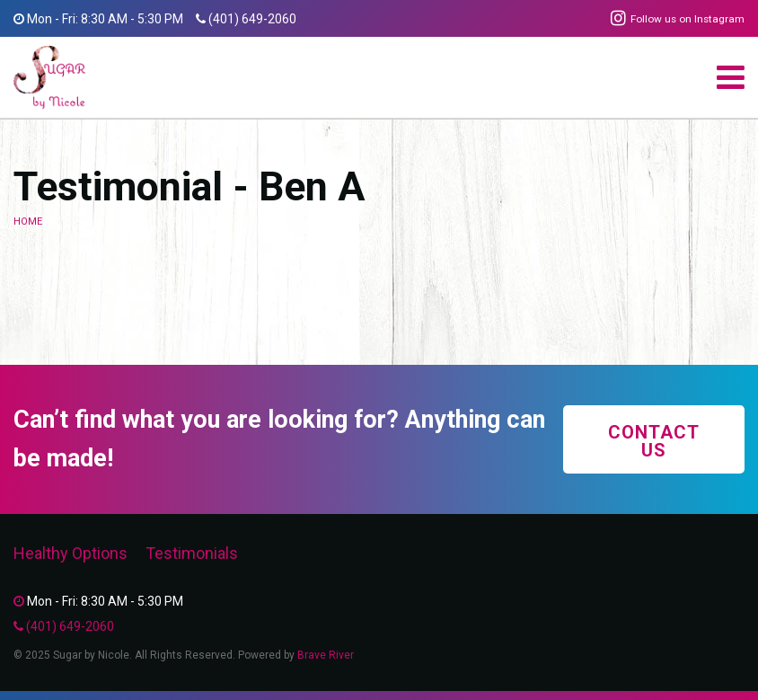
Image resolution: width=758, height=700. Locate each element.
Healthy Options (71, 553)
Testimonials (192, 553)
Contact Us (654, 441)
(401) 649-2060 (252, 19)
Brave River (326, 655)
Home (28, 222)
